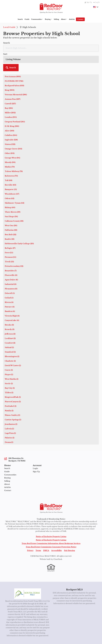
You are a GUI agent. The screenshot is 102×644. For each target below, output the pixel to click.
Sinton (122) (10, 124)
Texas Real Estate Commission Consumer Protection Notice (51, 527)
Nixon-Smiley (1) (12, 395)
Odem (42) (9, 179)
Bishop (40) (10, 188)
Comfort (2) (10, 323)
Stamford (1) (10, 332)
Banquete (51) (11, 169)
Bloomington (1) (12, 337)
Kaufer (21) (10, 219)
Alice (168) (9, 111)
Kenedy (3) (10, 309)
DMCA (46, 530)
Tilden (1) (9, 373)
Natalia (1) (9, 391)
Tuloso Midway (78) (14, 151)
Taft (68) (8, 160)
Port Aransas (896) (13, 57)
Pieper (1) (9, 355)
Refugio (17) (10, 228)
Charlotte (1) (10, 341)
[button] (91, 45)
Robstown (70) (11, 156)
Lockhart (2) (10, 318)
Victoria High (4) (12, 296)
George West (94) (12, 138)
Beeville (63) (10, 165)
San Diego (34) (11, 197)
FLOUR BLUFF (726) (14, 61)
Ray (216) (9, 88)
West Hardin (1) (12, 359)
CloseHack (58, 539)
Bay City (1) (10, 368)
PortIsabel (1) (11, 386)
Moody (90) (10, 142)
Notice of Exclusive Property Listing (51, 516)
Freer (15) (9, 233)
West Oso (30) (11, 206)
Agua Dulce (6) (11, 260)
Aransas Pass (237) (13, 79)
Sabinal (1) (9, 328)
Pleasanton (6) (11, 269)
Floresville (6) (11, 255)
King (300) (10, 70)
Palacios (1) (10, 418)
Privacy (30, 530)
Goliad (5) (9, 278)
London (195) (11, 97)
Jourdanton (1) (11, 404)
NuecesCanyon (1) (13, 382)
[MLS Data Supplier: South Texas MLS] (28, 574)
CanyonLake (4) (12, 300)
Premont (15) (10, 237)
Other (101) (10, 133)
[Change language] (96, 7)
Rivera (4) (9, 282)
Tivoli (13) (9, 242)
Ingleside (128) (11, 120)
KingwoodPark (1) (13, 377)
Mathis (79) (10, 147)
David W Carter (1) (13, 346)
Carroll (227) (10, 84)
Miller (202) (10, 93)
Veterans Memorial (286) (16, 75)
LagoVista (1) (10, 413)
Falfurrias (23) (11, 210)
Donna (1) (9, 422)
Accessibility (57, 530)
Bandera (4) (10, 291)
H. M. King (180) (12, 106)
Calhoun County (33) (14, 201)
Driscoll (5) (10, 273)
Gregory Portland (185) (15, 102)
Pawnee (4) (10, 287)
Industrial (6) (11, 264)
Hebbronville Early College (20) (19, 224)
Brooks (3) (9, 305)
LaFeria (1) (9, 409)
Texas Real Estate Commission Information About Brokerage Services (51, 523)
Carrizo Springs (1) (13, 400)
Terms (38, 530)
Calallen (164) (11, 115)
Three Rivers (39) (13, 192)
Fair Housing (69, 530)
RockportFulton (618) (14, 66)
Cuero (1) (9, 350)
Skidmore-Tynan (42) (14, 183)
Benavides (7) (11, 251)
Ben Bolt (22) (10, 215)
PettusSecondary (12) (14, 246)
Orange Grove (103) (13, 129)
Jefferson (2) (10, 314)
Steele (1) (9, 364)
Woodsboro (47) (12, 174)
